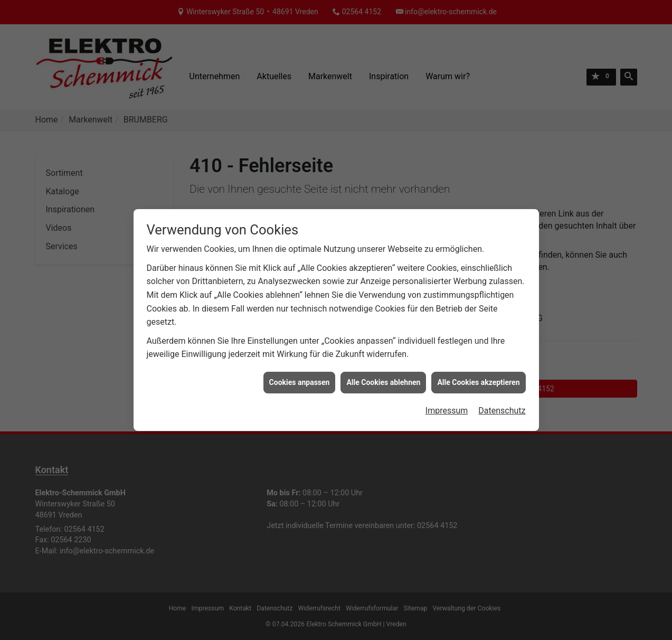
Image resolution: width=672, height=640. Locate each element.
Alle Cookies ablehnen (383, 379)
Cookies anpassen (300, 379)
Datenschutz (502, 407)
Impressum (447, 407)
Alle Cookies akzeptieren (478, 379)
